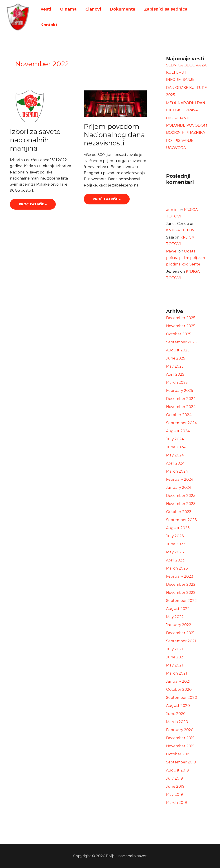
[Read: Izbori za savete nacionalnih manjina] (30, 106)
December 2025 (181, 318)
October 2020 (179, 689)
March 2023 (177, 568)
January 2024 (178, 488)
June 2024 (176, 447)
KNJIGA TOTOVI (181, 230)
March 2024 (177, 471)
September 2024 (181, 423)
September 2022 (181, 601)
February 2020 (180, 730)
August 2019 (177, 770)
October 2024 (179, 415)
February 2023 (180, 576)
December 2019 (180, 738)
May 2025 (175, 366)
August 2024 (178, 431)
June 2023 (176, 544)
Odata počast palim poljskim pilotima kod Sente (187, 258)
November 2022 (181, 593)
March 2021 (176, 673)
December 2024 (181, 399)
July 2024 (175, 439)
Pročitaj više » (33, 203)
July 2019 (174, 778)
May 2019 (174, 795)
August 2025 (178, 350)
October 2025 (179, 334)
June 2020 (176, 714)
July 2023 (175, 536)
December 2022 (181, 584)
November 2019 (180, 746)
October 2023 (179, 512)
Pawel (172, 251)
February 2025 (179, 391)
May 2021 (174, 665)
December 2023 (181, 496)
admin (172, 210)
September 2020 (182, 698)
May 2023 (175, 552)
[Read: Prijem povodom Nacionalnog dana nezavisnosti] (115, 104)
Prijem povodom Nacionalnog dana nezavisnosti (114, 135)
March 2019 (176, 803)
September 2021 (181, 641)
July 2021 (174, 649)
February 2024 (180, 479)
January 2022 (178, 625)
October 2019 (178, 754)
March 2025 (177, 382)
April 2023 (175, 560)
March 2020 (177, 722)
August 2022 (178, 609)
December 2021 (180, 633)
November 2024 (181, 407)
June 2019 (175, 786)
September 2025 (181, 342)
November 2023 (181, 504)
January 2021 (178, 681)
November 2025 (181, 326)
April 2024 (175, 463)
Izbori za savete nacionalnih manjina (35, 140)
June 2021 (175, 657)
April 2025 (175, 374)
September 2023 (181, 520)
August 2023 (178, 528)
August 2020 (178, 706)
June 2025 (176, 358)
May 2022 (175, 617)
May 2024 (175, 455)
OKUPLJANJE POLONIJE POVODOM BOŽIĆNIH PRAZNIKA (187, 125)
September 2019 (181, 762)
